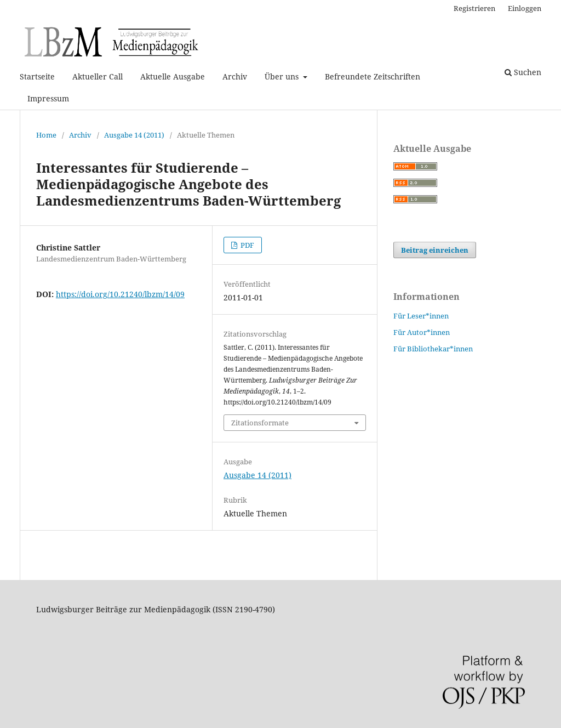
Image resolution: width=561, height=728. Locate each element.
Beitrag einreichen (435, 250)
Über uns (283, 76)
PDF (247, 245)
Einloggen (525, 8)
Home (46, 135)
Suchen (523, 72)
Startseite (37, 76)
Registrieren (474, 8)
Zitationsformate (260, 423)
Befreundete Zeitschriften (373, 76)
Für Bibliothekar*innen (433, 349)
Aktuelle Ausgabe (173, 76)
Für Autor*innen (422, 332)
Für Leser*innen (421, 316)
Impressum (48, 98)
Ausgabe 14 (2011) (134, 135)
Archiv (235, 76)
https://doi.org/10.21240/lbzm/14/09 (120, 294)
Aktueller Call (98, 76)
